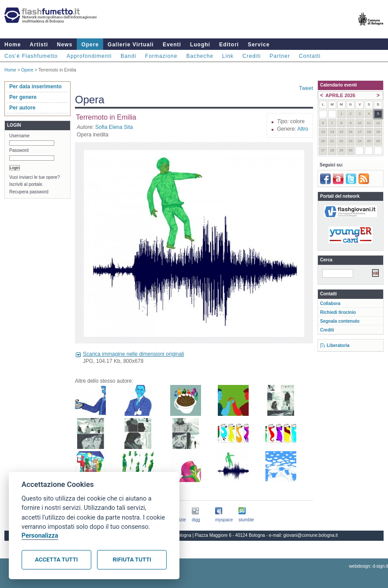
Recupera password (29, 192)
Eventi (172, 45)
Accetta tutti (56, 560)
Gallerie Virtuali (131, 45)
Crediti (252, 56)
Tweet (306, 88)
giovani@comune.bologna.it (311, 535)
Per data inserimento (35, 87)
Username (19, 136)
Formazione (161, 56)
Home (13, 45)
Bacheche (200, 56)
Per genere (23, 97)
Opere (90, 45)
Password (19, 150)
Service (259, 45)
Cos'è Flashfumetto (31, 56)
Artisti (39, 45)
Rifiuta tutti (132, 560)
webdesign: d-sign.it (369, 566)
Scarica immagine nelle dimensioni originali (133, 354)
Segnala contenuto (340, 321)
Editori (229, 45)
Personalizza (40, 536)
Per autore (22, 108)
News (65, 45)
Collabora (330, 303)
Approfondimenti (89, 56)
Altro (303, 129)
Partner (280, 56)
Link (228, 56)
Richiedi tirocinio (338, 312)
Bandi (128, 56)
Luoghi (200, 45)
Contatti (310, 56)
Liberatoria (338, 345)
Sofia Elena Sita (114, 127)
